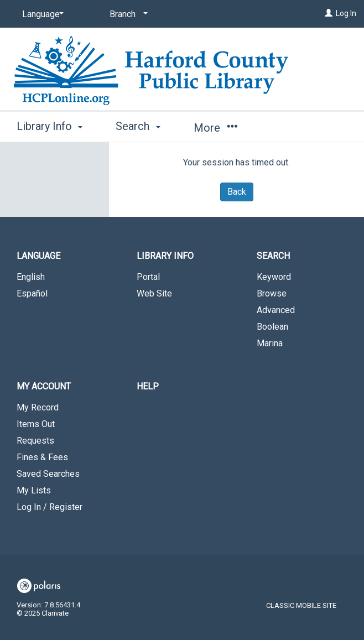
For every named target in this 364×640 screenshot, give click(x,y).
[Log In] (329, 13)
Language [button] (38, 256)
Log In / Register (50, 507)
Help (148, 386)
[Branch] (127, 14)
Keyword (274, 277)
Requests (35, 441)
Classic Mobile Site (301, 605)
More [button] (215, 128)
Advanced (276, 310)
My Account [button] (44, 386)
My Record (38, 407)
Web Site (154, 293)
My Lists (34, 490)
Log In (346, 13)
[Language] (41, 14)
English (31, 277)
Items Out (36, 424)
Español (32, 293)
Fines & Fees (42, 457)
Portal (148, 277)
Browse (272, 293)
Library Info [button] (50, 126)
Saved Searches (48, 474)
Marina (270, 343)
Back (237, 192)
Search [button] (138, 126)
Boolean (272, 327)
